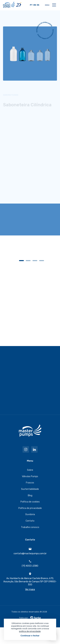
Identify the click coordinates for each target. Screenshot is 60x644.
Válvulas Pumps (30, 476)
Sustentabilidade (30, 489)
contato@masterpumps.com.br (30, 551)
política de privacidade (30, 631)
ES (38, 5)
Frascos (30, 483)
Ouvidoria (30, 514)
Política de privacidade (30, 508)
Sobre (30, 470)
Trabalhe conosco (30, 527)
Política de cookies (30, 502)
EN (35, 5)
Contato (30, 521)
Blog (30, 496)
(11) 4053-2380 (30, 564)
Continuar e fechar (30, 636)
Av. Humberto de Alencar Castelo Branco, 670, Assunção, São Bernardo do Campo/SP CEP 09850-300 (30, 582)
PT (31, 5)
